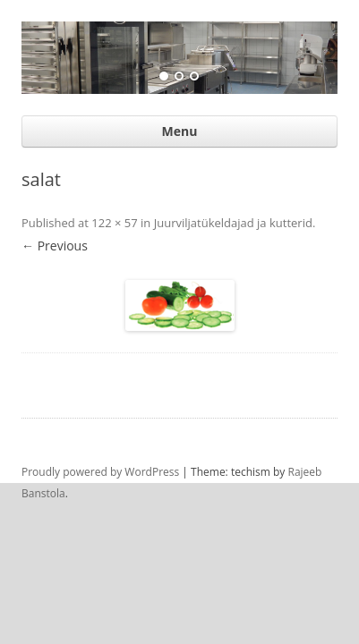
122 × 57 (114, 222)
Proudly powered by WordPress (100, 471)
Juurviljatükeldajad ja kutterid (233, 222)
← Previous (55, 245)
